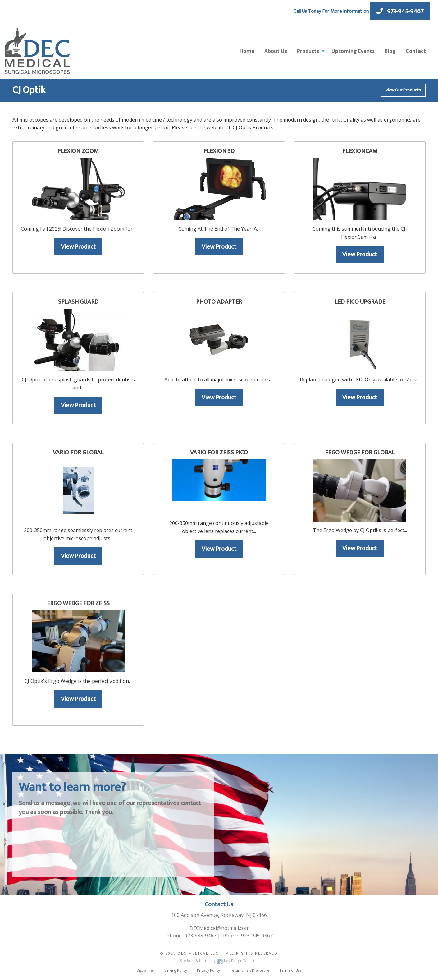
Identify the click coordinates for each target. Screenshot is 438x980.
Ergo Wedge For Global (360, 453)
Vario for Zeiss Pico (219, 453)
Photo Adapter (219, 302)
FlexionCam (360, 151)
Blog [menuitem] (390, 51)
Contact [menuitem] (416, 51)
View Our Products (403, 90)
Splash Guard (78, 302)
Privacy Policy (208, 970)
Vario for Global (78, 453)
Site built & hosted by (219, 961)
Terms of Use (290, 970)
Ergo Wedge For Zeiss (78, 603)
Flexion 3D (219, 151)
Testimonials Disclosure (250, 970)
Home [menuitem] (247, 51)
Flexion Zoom (78, 151)
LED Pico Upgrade (360, 302)
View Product (78, 247)
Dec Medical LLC (198, 953)
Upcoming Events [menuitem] (353, 51)
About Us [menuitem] (276, 51)
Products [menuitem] (308, 51)
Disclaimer (146, 970)
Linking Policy (176, 970)
